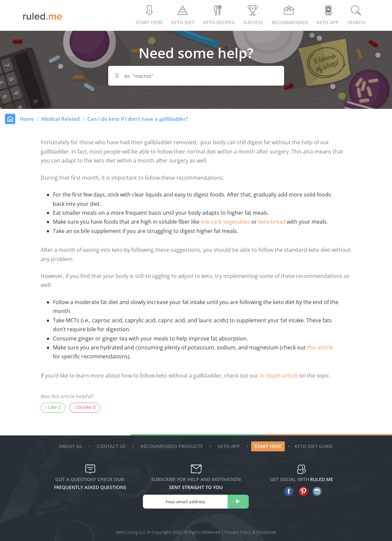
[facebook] (287, 491)
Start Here (149, 15)
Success (253, 15)
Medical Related (61, 119)
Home (28, 119)
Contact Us (112, 446)
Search (356, 15)
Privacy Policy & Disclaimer (251, 532)
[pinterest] (302, 491)
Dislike (85, 407)
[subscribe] (238, 502)
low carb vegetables (226, 222)
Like (53, 407)
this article (320, 347)
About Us (71, 446)
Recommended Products (173, 446)
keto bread (272, 222)
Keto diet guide (314, 446)
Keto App (230, 446)
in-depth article (279, 376)
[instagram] (316, 491)
